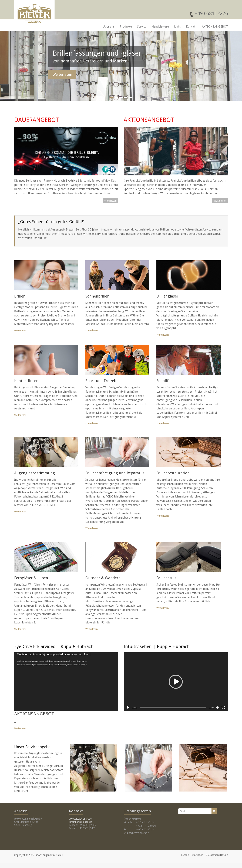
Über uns (109, 26)
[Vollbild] (223, 707)
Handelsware (160, 26)
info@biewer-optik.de (80, 822)
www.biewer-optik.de (80, 819)
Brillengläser (167, 296)
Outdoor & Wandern (103, 578)
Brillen (20, 296)
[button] (176, 682)
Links (177, 26)
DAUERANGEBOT (37, 120)
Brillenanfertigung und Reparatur (115, 473)
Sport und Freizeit (101, 381)
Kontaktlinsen (26, 381)
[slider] (173, 707)
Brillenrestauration (173, 473)
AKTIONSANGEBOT (215, 26)
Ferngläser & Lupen (31, 578)
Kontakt (191, 26)
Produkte (126, 26)
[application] (66, 682)
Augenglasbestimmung (35, 473)
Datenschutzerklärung (217, 855)
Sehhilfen (165, 381)
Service (142, 26)
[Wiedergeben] (128, 707)
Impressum (197, 855)
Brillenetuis (166, 578)
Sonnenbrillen (97, 296)
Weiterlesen (62, 74)
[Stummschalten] (218, 707)
